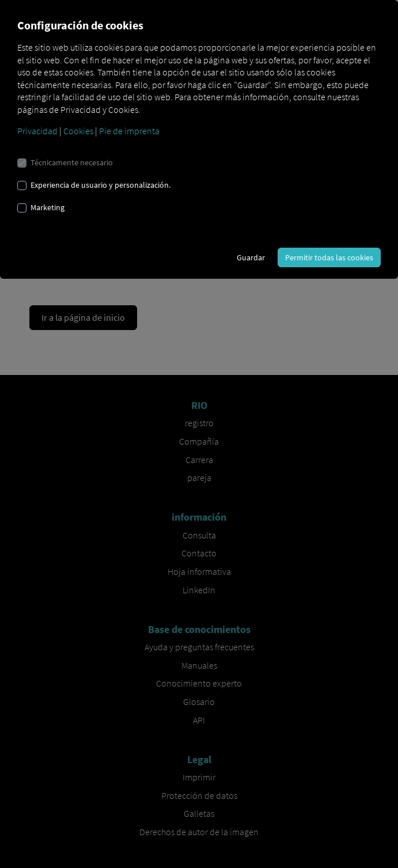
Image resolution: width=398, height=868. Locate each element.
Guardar (251, 257)
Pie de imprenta (129, 131)
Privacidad (37, 131)
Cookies (78, 131)
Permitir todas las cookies (329, 257)
